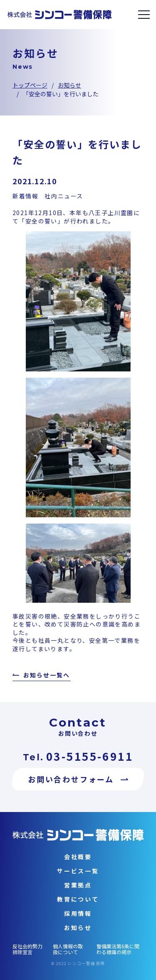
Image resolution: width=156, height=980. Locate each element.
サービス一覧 (78, 871)
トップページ (30, 85)
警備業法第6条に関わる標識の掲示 (118, 949)
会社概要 (78, 857)
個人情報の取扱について (68, 949)
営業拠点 (78, 885)
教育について (78, 899)
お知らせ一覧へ (46, 675)
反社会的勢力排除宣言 (27, 949)
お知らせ (69, 85)
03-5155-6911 (90, 756)
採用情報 (78, 913)
